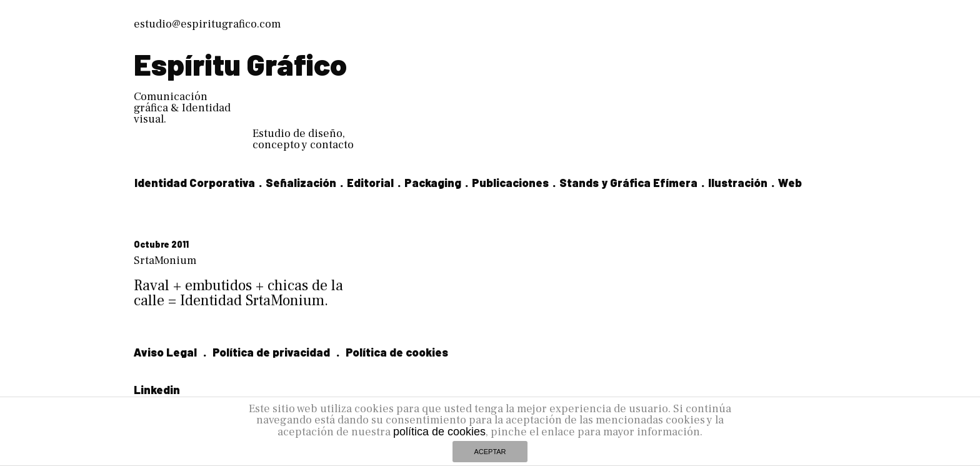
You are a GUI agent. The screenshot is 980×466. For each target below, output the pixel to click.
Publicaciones (510, 183)
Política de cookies (397, 352)
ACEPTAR (490, 452)
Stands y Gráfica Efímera (628, 183)
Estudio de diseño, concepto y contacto (303, 139)
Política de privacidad (271, 352)
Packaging (433, 183)
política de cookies (439, 432)
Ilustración (738, 183)
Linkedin (157, 390)
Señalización (301, 183)
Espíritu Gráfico (240, 64)
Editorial (370, 183)
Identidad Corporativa (195, 183)
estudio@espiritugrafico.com (207, 24)
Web (790, 183)
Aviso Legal (165, 352)
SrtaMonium (165, 261)
